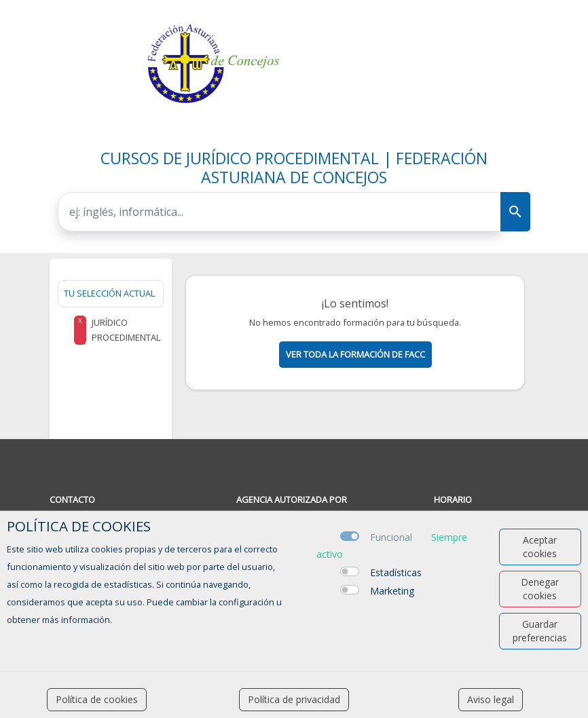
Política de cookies (97, 699)
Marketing (392, 591)
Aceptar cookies (540, 547)
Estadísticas (396, 572)
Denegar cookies (540, 589)
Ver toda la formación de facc (355, 354)
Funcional (391, 537)
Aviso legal (491, 699)
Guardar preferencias (540, 631)
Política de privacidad (294, 699)
